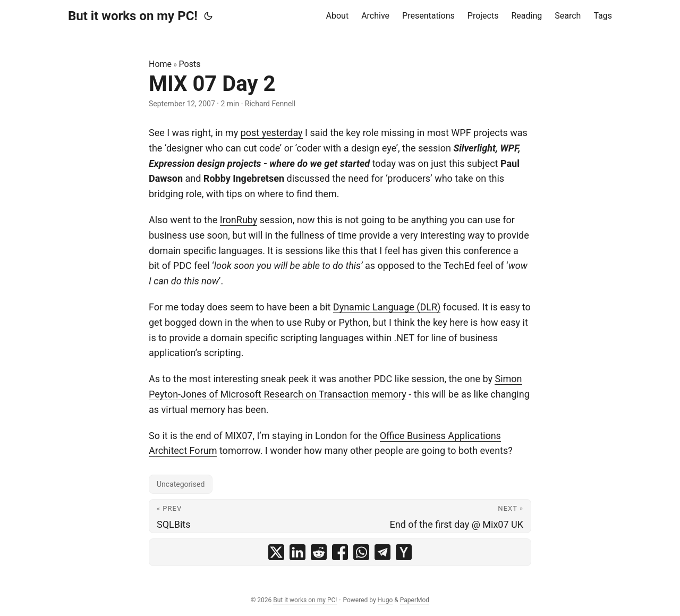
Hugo (385, 600)
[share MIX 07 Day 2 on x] (276, 552)
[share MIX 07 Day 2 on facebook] (340, 552)
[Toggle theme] (208, 16)
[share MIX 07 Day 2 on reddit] (319, 552)
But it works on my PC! (133, 16)
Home (160, 64)
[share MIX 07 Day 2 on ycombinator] (404, 552)
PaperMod (415, 600)
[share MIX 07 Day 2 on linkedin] (297, 552)
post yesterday (272, 133)
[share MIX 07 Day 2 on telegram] (382, 552)
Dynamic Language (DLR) (387, 307)
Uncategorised (181, 484)
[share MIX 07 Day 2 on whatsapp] (361, 552)
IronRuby (239, 220)
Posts (190, 64)
